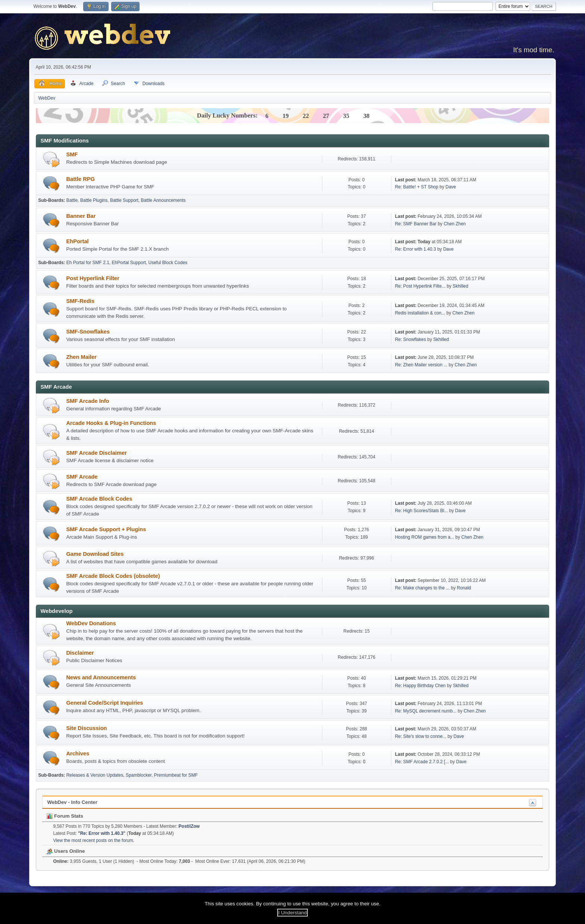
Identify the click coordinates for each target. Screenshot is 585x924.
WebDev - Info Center (72, 802)
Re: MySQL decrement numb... (426, 711)
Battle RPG (80, 179)
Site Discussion (86, 728)
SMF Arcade (82, 477)
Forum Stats (65, 816)
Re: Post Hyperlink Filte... (420, 286)
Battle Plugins (94, 200)
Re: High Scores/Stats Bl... (422, 511)
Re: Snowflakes (411, 339)
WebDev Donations (91, 623)
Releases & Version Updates (95, 775)
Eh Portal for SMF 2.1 (88, 263)
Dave (451, 187)
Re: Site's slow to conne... (421, 736)
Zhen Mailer (81, 357)
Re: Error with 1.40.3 (416, 249)
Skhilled (460, 286)
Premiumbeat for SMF (176, 775)
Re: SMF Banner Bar (416, 224)
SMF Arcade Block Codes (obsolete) (113, 576)
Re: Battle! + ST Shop (417, 187)
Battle (72, 200)
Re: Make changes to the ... (423, 588)
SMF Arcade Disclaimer (96, 453)
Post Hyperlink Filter (93, 278)
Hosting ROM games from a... (425, 537)
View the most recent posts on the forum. (94, 840)
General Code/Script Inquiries (104, 703)
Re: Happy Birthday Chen (420, 686)
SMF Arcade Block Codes (99, 499)
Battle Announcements (163, 200)
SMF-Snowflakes (88, 332)
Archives (78, 754)
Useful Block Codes (168, 263)
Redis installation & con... (420, 313)
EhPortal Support (129, 263)
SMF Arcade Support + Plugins (106, 529)
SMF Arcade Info (87, 401)
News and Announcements (101, 677)
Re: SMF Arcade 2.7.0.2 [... (422, 762)
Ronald (464, 588)
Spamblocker (139, 775)
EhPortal (77, 241)
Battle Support (124, 200)
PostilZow (189, 826)
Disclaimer (80, 653)
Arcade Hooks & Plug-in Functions (111, 423)
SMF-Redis (80, 301)
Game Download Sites (95, 554)
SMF (72, 154)
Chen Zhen (455, 224)
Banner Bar (81, 216)
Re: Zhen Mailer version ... (421, 365)
